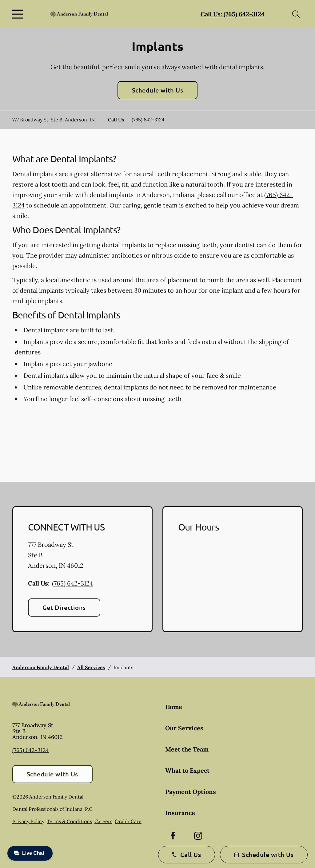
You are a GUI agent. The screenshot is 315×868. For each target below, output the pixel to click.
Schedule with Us (158, 90)
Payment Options (191, 792)
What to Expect (187, 770)
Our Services (184, 728)
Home (174, 707)
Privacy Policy (28, 821)
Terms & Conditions (69, 821)
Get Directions (64, 607)
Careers (103, 821)
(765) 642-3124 (148, 120)
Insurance (180, 813)
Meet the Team (187, 749)
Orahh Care (128, 821)
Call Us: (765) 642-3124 (233, 14)
